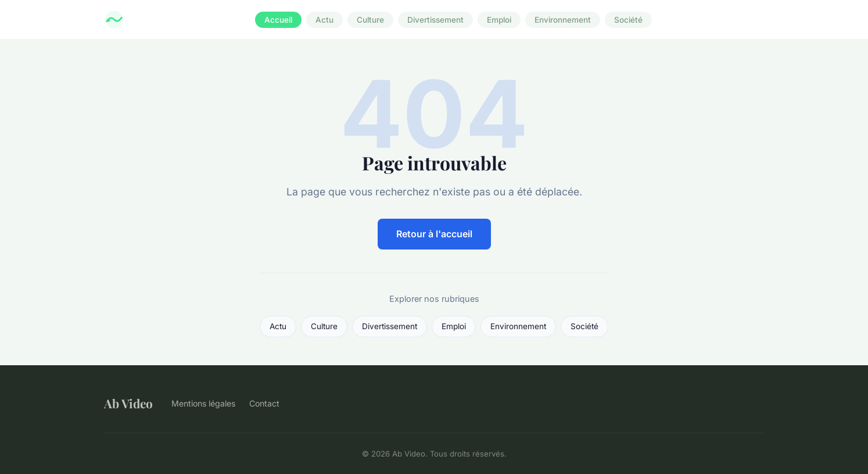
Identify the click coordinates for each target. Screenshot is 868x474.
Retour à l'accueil (434, 234)
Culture (370, 20)
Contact (264, 403)
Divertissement (435, 20)
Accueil (278, 20)
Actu (324, 20)
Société (628, 20)
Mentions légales (203, 403)
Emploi (499, 20)
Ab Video (128, 403)
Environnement (563, 20)
